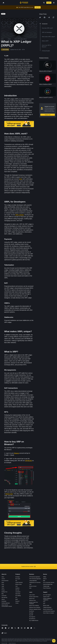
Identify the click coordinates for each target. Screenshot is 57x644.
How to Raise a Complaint (49, 613)
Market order (9, 494)
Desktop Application (6, 603)
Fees (44, 602)
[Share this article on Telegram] (49, 17)
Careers (3, 579)
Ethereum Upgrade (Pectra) (35, 609)
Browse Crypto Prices (34, 597)
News (3, 582)
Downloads (4, 601)
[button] (54, 3)
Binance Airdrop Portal (48, 609)
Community (4, 596)
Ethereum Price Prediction (35, 607)
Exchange (18, 577)
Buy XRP (31, 615)
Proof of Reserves (47, 588)
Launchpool (18, 592)
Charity (17, 603)
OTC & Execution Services (49, 582)
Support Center (46, 597)
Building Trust (4, 592)
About (3, 577)
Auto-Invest (18, 594)
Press (3, 584)
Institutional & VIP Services (35, 582)
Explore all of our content (28, 567)
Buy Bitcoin (32, 611)
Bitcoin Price (32, 599)
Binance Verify (46, 605)
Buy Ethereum (32, 619)
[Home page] (24, 3)
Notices (3, 599)
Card (16, 586)
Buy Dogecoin (32, 617)
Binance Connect (33, 586)
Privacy (3, 590)
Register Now (48, 115)
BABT (17, 599)
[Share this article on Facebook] (45, 17)
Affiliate (45, 577)
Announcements (5, 581)
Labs (30, 584)
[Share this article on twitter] (40, 17)
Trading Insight (46, 586)
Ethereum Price (33, 600)
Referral (45, 579)
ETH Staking (18, 596)
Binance (17, 453)
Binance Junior (19, 584)
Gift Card (17, 590)
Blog (3, 594)
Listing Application (33, 581)
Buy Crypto (18, 579)
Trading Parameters (47, 607)
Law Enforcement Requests (49, 611)
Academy (17, 588)
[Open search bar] (44, 3)
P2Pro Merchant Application (35, 579)
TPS (21, 179)
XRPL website (20, 215)
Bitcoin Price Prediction (34, 605)
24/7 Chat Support (47, 595)
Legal (3, 586)
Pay (16, 581)
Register (49, 3)
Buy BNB (31, 613)
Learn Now (38, 7)
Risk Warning (4, 597)
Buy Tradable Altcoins (34, 620)
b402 (30, 588)
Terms (3, 588)
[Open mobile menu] (54, 3)
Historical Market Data (48, 584)
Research (17, 601)
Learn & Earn (32, 595)
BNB (44, 581)
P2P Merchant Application (35, 577)
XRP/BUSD (28, 461)
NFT (16, 597)
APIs (44, 604)
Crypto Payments (19, 582)
